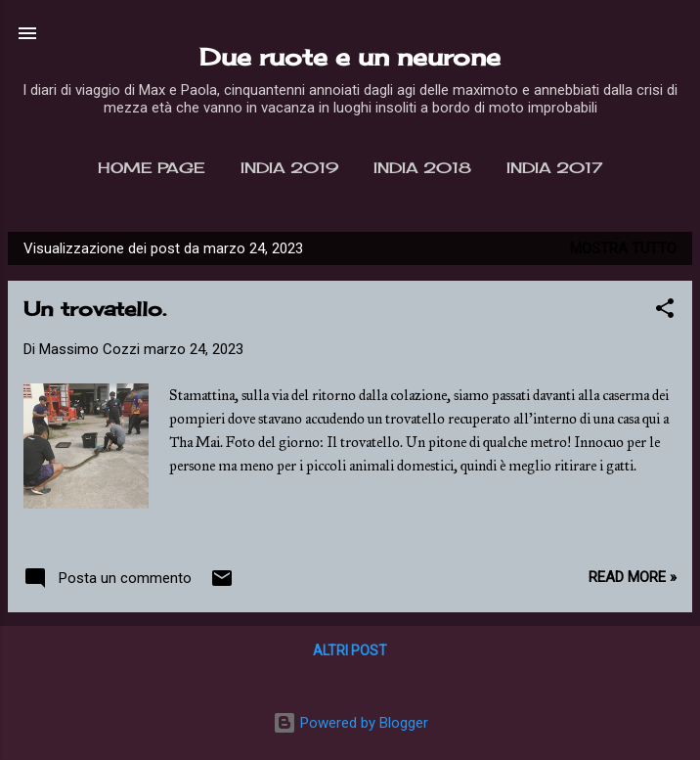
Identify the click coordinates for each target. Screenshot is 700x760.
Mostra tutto (623, 248)
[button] (665, 312)
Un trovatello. (95, 309)
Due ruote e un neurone (350, 57)
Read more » (633, 577)
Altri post (350, 650)
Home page (152, 168)
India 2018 (422, 168)
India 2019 (289, 168)
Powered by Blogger (350, 723)
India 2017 (554, 168)
